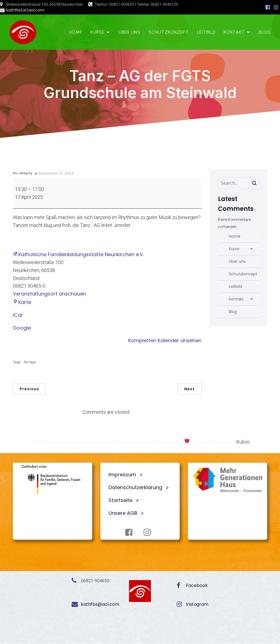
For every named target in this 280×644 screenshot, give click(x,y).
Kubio (243, 442)
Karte (22, 302)
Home (76, 32)
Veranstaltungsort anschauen (49, 294)
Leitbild (206, 32)
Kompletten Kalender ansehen (165, 341)
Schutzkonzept (169, 32)
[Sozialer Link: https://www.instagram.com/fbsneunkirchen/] (276, 7)
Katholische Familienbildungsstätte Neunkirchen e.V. (78, 255)
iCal (17, 315)
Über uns (129, 32)
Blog (265, 32)
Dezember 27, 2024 (56, 174)
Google (22, 328)
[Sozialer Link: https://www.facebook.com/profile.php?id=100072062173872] (268, 7)
